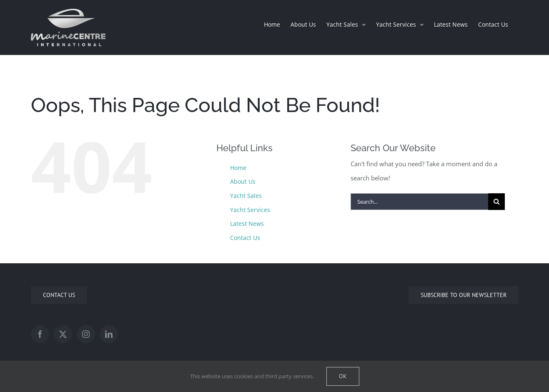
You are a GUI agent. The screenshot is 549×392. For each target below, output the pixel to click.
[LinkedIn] (109, 334)
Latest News (247, 223)
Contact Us (245, 238)
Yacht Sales (246, 196)
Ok (343, 376)
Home (238, 168)
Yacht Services (250, 210)
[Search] (496, 202)
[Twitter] (63, 334)
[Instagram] (86, 334)
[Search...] (419, 202)
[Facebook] (40, 334)
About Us (243, 181)
